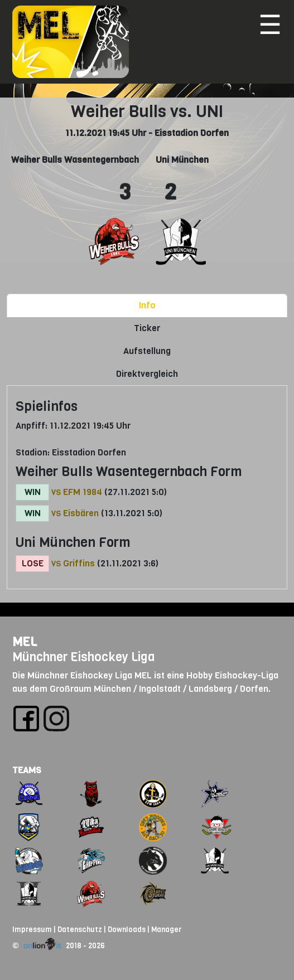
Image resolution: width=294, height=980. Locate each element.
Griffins (79, 563)
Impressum (32, 930)
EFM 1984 (83, 492)
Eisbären (81, 513)
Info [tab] (147, 305)
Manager (166, 930)
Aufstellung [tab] (147, 351)
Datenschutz (80, 930)
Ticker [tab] (147, 328)
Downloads (127, 930)
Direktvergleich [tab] (147, 374)
